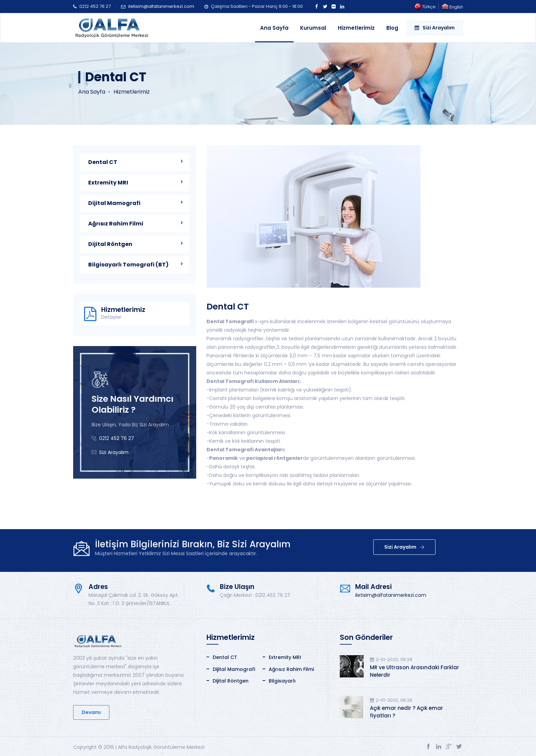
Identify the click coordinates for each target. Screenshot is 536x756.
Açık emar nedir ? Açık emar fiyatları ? (406, 712)
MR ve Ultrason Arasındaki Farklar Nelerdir (414, 671)
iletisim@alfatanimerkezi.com (161, 6)
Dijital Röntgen (110, 244)
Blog (392, 28)
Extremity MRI (108, 183)
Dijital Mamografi (114, 203)
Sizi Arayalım (435, 28)
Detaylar (111, 317)
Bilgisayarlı (282, 681)
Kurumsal (313, 28)
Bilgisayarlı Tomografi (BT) (128, 265)
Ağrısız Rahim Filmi (116, 224)
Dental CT (103, 162)
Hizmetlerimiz (356, 28)
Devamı (91, 712)
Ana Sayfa (274, 28)
